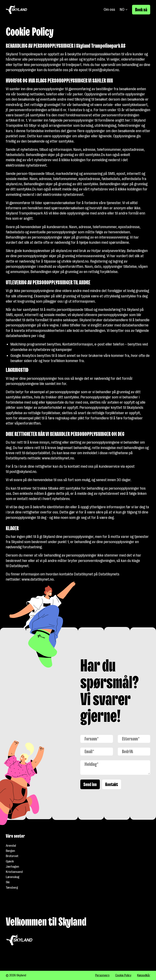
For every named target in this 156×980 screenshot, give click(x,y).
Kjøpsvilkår (144, 975)
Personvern (102, 975)
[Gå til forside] (16, 10)
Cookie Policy (123, 975)
